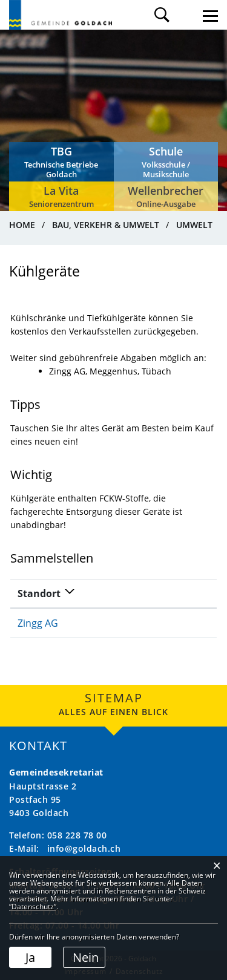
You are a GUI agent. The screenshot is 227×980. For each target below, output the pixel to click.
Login (186, 15)
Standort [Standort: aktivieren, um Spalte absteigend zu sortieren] (39, 593)
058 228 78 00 (77, 835)
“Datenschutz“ (33, 906)
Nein (86, 957)
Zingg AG (38, 623)
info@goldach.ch (84, 848)
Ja (30, 957)
